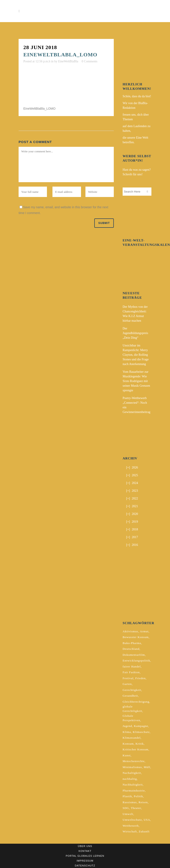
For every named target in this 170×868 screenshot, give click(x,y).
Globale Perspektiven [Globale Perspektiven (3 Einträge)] (131, 718)
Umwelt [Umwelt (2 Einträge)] (128, 814)
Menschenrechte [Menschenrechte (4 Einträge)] (134, 761)
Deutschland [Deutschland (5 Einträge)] (131, 649)
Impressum (85, 861)
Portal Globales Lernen (85, 856)
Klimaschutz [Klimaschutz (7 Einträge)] (141, 732)
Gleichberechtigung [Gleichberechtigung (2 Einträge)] (136, 702)
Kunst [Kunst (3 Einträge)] (127, 755)
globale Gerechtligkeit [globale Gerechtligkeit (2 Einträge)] (132, 709)
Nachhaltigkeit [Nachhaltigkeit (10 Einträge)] (133, 785)
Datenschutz (85, 866)
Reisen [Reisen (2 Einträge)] (143, 802)
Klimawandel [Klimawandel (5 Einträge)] (132, 738)
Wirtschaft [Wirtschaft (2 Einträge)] (130, 831)
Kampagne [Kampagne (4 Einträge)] (141, 726)
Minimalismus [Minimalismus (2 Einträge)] (132, 767)
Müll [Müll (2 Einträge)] (147, 767)
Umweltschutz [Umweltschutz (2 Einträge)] (132, 820)
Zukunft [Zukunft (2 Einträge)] (144, 831)
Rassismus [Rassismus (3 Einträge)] (130, 802)
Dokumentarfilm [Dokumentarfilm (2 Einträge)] (134, 655)
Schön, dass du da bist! (137, 96)
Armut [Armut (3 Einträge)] (144, 631)
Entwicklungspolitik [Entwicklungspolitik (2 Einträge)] (136, 661)
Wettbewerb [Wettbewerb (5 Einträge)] (131, 826)
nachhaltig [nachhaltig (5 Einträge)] (130, 779)
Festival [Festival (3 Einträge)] (128, 678)
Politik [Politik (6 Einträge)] (139, 796)
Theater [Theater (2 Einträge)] (136, 808)
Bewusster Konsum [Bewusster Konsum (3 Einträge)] (136, 637)
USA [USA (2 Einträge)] (147, 820)
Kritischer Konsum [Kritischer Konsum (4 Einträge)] (135, 749)
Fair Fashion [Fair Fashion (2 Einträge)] (131, 672)
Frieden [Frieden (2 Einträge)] (140, 678)
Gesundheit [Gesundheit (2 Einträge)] (130, 696)
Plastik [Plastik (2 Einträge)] (127, 796)
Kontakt (85, 851)
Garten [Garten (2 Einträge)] (127, 684)
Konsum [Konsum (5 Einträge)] (128, 744)
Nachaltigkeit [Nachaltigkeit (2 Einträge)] (132, 773)
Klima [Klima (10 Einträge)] (127, 732)
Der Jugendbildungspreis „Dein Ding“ (135, 333)
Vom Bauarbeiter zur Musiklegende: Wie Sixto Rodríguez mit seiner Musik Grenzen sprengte (136, 381)
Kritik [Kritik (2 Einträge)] (140, 744)
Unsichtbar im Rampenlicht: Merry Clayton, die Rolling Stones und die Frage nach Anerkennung (136, 355)
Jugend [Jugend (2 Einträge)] (127, 726)
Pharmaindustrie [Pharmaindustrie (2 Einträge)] (134, 791)
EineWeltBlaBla (68, 61)
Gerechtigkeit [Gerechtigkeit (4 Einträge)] (132, 690)
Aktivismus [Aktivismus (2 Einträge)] (130, 631)
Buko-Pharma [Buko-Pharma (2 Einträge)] (132, 643)
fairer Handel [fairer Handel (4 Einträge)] (132, 666)
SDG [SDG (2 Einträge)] (126, 808)
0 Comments (90, 61)
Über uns (85, 846)
